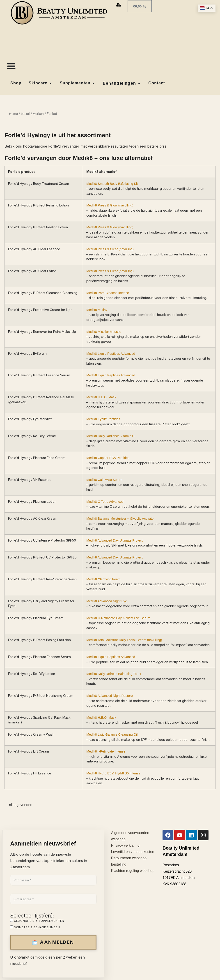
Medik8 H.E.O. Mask (101, 397)
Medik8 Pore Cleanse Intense (108, 293)
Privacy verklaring (125, 845)
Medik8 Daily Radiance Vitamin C (110, 436)
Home (13, 114)
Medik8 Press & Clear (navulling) (110, 249)
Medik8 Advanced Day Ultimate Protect (115, 540)
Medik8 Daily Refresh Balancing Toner (114, 674)
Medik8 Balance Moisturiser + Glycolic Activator (120, 519)
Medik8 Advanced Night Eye (107, 601)
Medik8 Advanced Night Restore (110, 696)
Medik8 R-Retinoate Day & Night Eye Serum (118, 618)
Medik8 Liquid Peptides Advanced (111, 353)
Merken (38, 114)
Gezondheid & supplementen (37, 921)
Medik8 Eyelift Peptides (103, 419)
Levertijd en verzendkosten (133, 852)
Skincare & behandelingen (35, 927)
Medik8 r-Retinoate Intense (106, 751)
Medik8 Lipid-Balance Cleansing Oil (112, 734)
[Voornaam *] (53, 880)
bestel (25, 114)
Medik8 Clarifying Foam (103, 579)
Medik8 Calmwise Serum (104, 480)
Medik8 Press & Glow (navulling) (110, 205)
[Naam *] (172, 901)
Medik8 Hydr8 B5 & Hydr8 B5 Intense (113, 773)
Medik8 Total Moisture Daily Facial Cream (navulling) (124, 640)
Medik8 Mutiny (97, 310)
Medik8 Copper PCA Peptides (108, 458)
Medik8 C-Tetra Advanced (105, 502)
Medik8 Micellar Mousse (104, 332)
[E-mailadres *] (53, 899)
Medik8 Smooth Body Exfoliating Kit (112, 183)
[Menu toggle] (11, 66)
